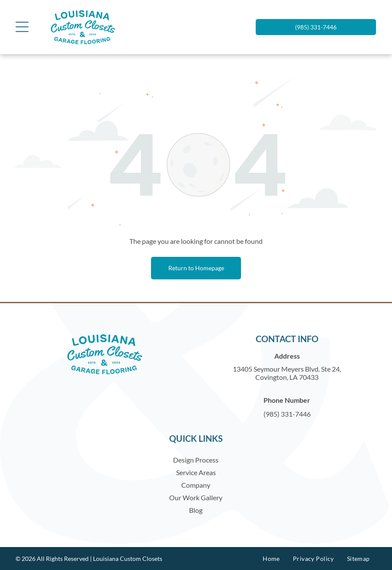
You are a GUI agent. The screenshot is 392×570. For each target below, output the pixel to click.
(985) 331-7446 (287, 414)
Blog (196, 510)
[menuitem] (271, 559)
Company (196, 485)
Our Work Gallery (196, 497)
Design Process (196, 460)
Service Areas (196, 472)
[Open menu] (22, 27)
